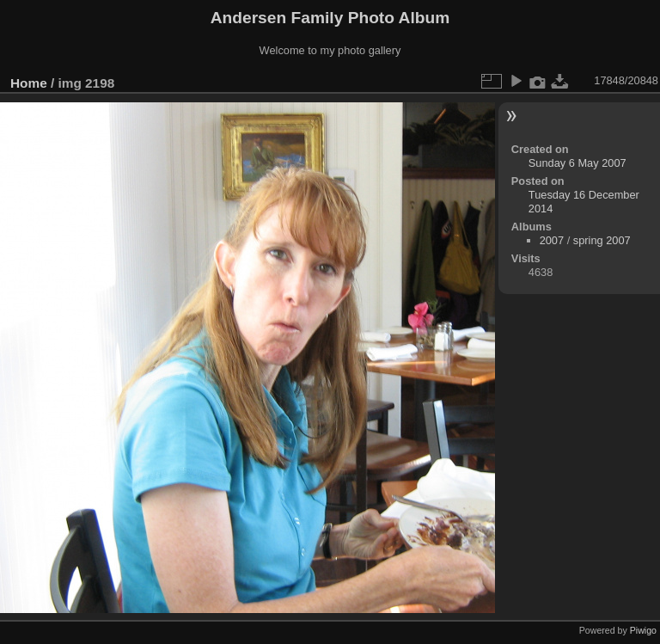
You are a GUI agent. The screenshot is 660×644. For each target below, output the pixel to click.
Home (29, 83)
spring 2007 (602, 240)
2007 (552, 240)
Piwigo (643, 630)
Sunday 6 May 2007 (577, 163)
